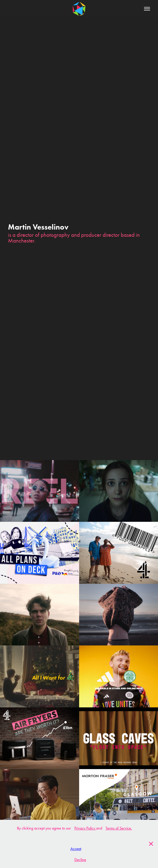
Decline (80, 860)
